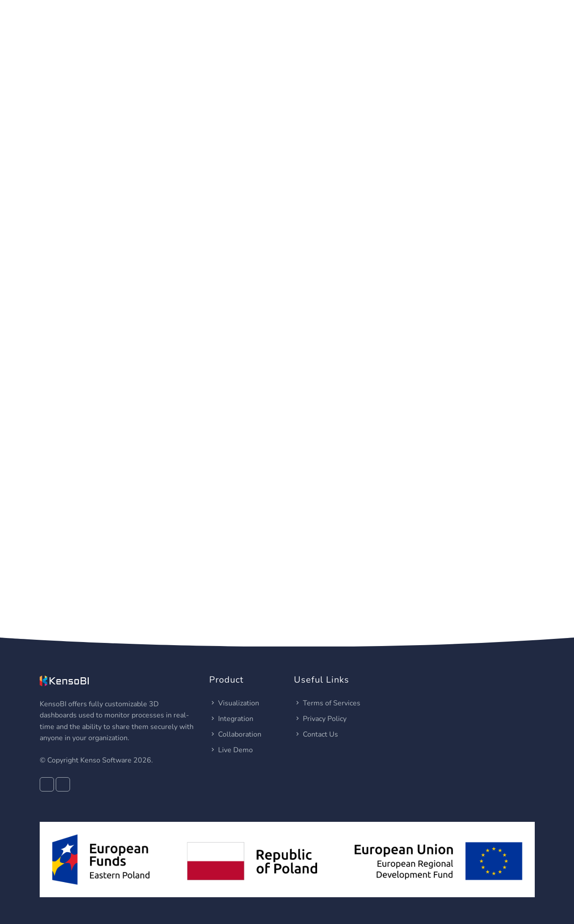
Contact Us (316, 734)
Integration (231, 719)
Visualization (234, 703)
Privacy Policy (320, 719)
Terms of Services (327, 703)
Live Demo (231, 750)
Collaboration (235, 734)
